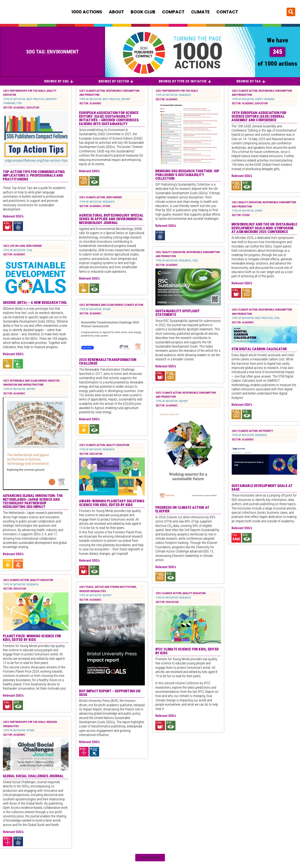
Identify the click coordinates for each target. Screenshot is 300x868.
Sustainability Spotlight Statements (178, 314)
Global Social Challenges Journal (33, 776)
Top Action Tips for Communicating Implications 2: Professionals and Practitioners (34, 176)
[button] (291, 12)
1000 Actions (87, 12)
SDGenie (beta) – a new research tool (35, 303)
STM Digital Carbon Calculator (259, 350)
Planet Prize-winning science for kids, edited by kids (32, 638)
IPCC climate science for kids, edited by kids (187, 652)
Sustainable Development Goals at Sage (262, 489)
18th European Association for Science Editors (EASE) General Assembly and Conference (259, 117)
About (116, 12)
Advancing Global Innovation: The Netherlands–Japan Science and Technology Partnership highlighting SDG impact (33, 501)
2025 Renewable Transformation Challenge (108, 362)
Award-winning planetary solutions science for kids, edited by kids (112, 504)
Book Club (143, 12)
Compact (173, 12)
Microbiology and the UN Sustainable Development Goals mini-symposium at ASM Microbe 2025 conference (264, 229)
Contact (227, 12)
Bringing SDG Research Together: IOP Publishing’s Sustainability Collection (187, 175)
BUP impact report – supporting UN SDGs (110, 694)
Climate (200, 12)
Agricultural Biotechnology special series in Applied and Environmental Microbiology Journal (111, 220)
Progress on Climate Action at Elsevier (182, 510)
